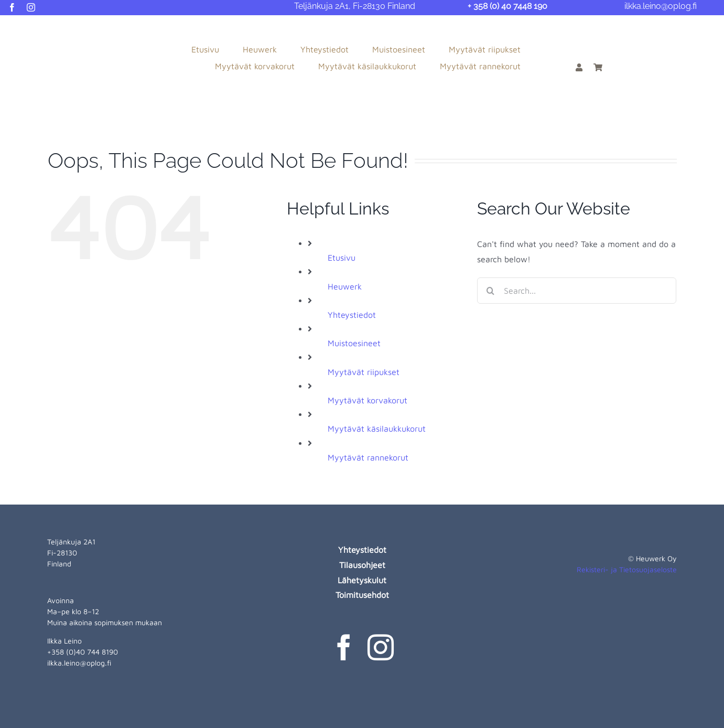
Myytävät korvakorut (368, 400)
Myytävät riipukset (364, 372)
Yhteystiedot (352, 315)
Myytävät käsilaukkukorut (377, 429)
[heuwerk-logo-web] (51, 27)
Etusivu (342, 258)
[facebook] (12, 7)
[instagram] (31, 7)
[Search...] (577, 291)
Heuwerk (345, 286)
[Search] (490, 291)
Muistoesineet (354, 343)
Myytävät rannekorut (368, 457)
